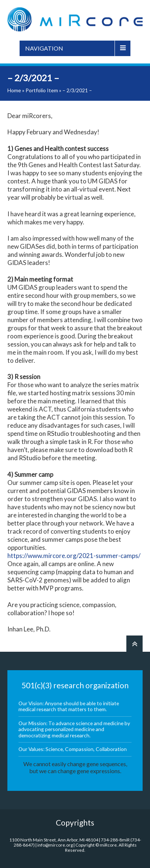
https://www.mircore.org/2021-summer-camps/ (74, 556)
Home (14, 90)
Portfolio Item (42, 90)
